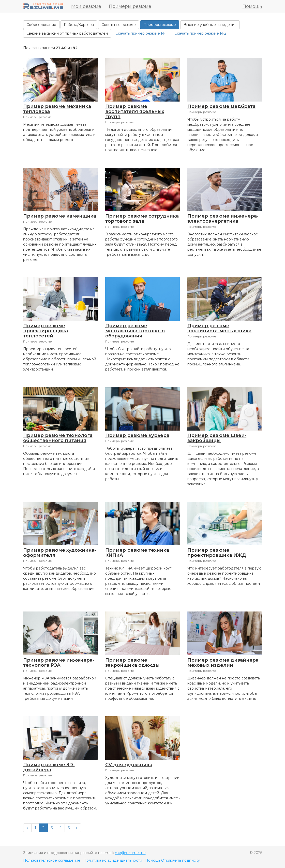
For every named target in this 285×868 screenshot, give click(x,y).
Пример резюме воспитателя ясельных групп (135, 111)
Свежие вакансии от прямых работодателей (67, 33)
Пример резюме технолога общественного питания (58, 438)
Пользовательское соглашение (52, 860)
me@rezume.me (130, 853)
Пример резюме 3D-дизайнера (49, 767)
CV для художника (129, 765)
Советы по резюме (119, 25)
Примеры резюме (130, 6)
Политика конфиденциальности (113, 860)
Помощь (252, 6)
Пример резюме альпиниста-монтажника (219, 328)
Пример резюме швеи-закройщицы (217, 438)
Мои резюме (86, 6)
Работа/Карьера (79, 25)
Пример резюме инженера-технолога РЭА (59, 663)
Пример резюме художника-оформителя (60, 553)
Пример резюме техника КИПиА (137, 553)
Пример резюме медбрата (221, 106)
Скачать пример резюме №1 (141, 33)
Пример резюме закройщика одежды (132, 663)
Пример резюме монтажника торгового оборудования (135, 331)
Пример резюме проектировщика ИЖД (217, 553)
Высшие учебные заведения (210, 25)
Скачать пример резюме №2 (200, 33)
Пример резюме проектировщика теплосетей (46, 331)
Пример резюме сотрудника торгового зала (142, 219)
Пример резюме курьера (137, 435)
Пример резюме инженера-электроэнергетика (223, 219)
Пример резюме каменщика (60, 216)
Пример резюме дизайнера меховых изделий (223, 663)
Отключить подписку (181, 860)
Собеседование (41, 25)
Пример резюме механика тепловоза (57, 109)
